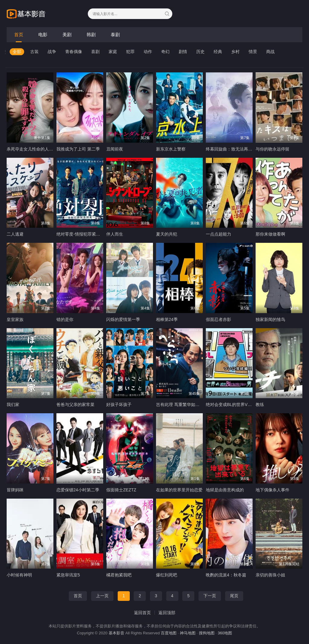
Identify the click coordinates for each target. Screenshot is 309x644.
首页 (19, 35)
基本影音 (116, 633)
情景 (253, 52)
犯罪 (130, 52)
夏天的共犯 (167, 234)
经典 (218, 52)
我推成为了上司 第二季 (78, 149)
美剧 (67, 35)
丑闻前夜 (115, 149)
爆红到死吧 (167, 575)
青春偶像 (74, 52)
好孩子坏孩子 (119, 404)
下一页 (210, 596)
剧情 (183, 52)
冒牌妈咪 (15, 490)
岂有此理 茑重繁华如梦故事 (182, 404)
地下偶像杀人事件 (272, 490)
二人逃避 (15, 234)
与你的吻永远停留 (272, 149)
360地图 (225, 633)
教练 (260, 404)
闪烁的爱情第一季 (123, 319)
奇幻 (165, 52)
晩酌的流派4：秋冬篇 (226, 575)
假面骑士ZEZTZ (121, 490)
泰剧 (115, 35)
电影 (43, 35)
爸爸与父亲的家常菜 (75, 404)
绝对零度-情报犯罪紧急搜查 (83, 234)
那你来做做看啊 (270, 234)
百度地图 (169, 633)
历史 (200, 52)
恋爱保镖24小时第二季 (78, 490)
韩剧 (91, 35)
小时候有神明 (19, 575)
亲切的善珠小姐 (270, 575)
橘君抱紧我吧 (119, 575)
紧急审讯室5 (68, 575)
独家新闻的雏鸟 (270, 319)
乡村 (235, 52)
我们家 (13, 404)
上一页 (102, 596)
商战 (270, 52)
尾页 (234, 596)
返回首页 (142, 613)
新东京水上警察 (171, 149)
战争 (52, 52)
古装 (34, 52)
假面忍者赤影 (218, 319)
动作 (148, 52)
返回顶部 (167, 613)
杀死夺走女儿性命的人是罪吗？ (36, 149)
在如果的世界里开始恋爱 (179, 490)
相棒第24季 (167, 319)
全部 (17, 52)
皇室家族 (15, 319)
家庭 (113, 52)
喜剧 (95, 52)
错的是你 (65, 319)
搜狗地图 (207, 633)
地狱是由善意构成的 (225, 490)
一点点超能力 (218, 234)
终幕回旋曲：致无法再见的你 (233, 149)
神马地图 (188, 633)
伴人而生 (115, 234)
